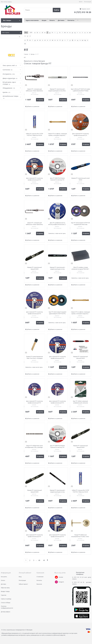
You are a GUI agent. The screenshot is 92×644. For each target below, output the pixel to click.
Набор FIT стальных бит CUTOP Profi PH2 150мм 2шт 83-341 (34, 135)
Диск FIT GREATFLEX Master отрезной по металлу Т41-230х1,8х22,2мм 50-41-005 (58, 180)
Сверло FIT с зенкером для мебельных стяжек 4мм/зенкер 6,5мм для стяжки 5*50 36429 (35, 91)
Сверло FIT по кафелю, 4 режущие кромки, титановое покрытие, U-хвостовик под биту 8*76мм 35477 (58, 135)
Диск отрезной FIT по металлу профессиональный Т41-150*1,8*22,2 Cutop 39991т (57, 537)
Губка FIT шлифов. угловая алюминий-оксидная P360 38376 (81, 268)
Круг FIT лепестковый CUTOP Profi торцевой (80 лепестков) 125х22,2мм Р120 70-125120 (80, 224)
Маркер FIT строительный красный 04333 (81, 357)
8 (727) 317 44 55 (79, 582)
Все (26, 32)
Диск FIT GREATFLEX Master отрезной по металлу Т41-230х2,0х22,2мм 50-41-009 (58, 447)
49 (44, 560)
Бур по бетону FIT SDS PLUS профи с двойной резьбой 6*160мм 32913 (80, 91)
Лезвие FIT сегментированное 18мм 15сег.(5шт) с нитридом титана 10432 (35, 358)
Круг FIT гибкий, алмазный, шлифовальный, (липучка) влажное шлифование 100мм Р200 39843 (81, 404)
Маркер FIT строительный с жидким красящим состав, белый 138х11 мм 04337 (57, 91)
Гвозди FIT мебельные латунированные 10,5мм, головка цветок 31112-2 (80, 537)
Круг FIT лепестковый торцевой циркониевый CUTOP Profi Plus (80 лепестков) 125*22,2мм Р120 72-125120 (57, 315)
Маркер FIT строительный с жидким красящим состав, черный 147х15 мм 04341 (58, 269)
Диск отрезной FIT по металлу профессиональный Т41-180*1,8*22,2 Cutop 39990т (57, 358)
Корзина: (86, 9)
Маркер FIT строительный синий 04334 (80, 179)
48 (39, 560)
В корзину (40, 100)
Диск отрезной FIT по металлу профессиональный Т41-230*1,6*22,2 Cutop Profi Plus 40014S (81, 136)
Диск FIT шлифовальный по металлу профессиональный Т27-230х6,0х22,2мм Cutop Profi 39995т (57, 225)
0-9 (31, 32)
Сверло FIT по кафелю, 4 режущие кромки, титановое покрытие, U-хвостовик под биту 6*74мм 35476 (80, 314)
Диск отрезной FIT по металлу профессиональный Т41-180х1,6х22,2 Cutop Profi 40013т (34, 314)
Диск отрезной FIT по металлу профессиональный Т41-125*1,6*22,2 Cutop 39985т (35, 403)
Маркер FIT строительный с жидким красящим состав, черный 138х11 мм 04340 (58, 492)
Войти (81, 2)
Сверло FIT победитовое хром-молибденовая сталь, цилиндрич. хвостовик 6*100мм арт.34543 (34, 447)
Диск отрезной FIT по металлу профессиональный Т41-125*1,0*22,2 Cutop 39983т (35, 180)
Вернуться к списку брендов (34, 61)
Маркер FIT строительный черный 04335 (35, 268)
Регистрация (88, 2)
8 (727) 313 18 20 (78, 577)
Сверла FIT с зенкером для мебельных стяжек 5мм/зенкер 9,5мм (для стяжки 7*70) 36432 (35, 224)
